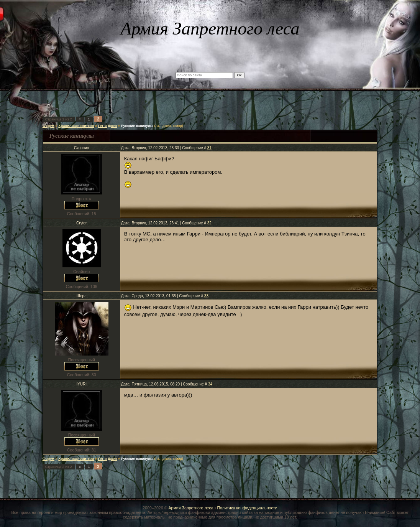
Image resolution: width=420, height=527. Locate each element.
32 (209, 223)
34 (210, 384)
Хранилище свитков (76, 126)
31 (209, 148)
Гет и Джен (107, 126)
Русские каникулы (137, 126)
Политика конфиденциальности (247, 508)
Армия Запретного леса (191, 508)
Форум (48, 126)
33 (206, 296)
